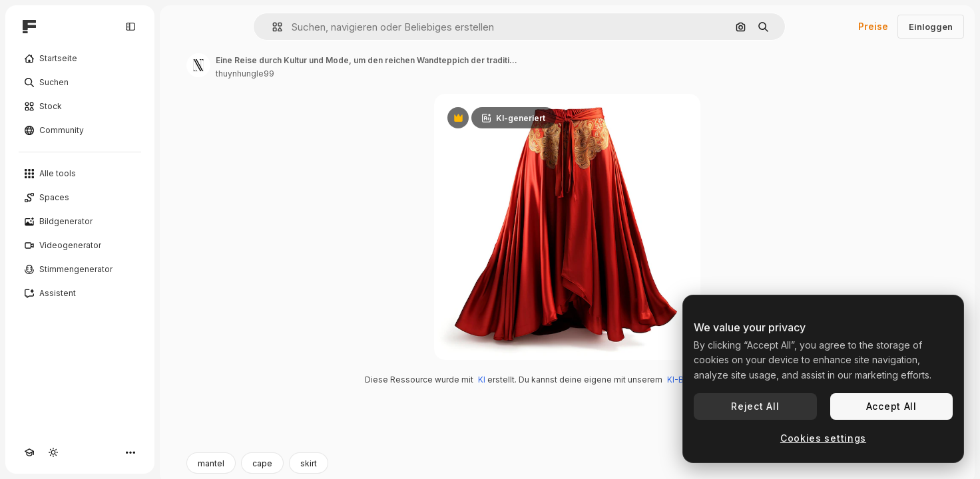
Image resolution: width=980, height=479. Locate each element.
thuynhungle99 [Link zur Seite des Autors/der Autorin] (245, 74)
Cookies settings (823, 438)
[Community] (80, 130)
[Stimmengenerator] (80, 269)
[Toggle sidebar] (130, 27)
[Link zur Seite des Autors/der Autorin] (198, 65)
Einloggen (931, 27)
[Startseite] (80, 59)
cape (262, 463)
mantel (211, 463)
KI (482, 380)
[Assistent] (80, 293)
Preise (873, 26)
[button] (272, 27)
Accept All (891, 406)
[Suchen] (80, 82)
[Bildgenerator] (80, 222)
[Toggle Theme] (53, 452)
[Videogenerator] (80, 245)
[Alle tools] (80, 174)
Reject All (755, 406)
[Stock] (80, 106)
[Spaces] (80, 198)
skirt (309, 463)
